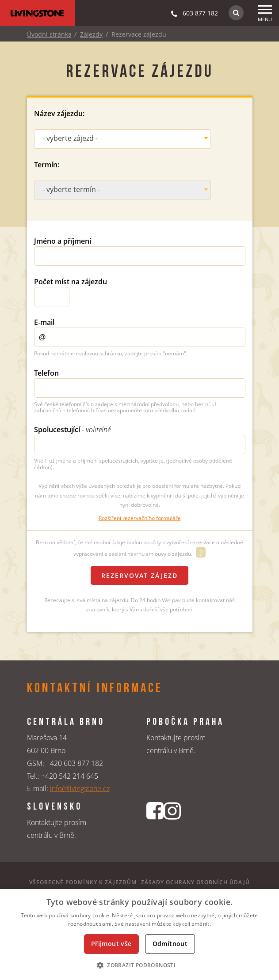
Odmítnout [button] (170, 944)
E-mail (44, 322)
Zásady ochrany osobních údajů (195, 882)
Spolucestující (72, 430)
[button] (139, 965)
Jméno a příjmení (63, 241)
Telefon (46, 373)
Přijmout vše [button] (111, 944)
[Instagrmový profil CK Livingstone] (172, 825)
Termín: (47, 165)
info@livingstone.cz (80, 788)
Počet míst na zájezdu (71, 282)
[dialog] (139, 935)
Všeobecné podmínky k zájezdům (83, 882)
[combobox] (122, 139)
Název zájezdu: (59, 113)
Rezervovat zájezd (139, 575)
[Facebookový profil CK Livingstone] (155, 825)
